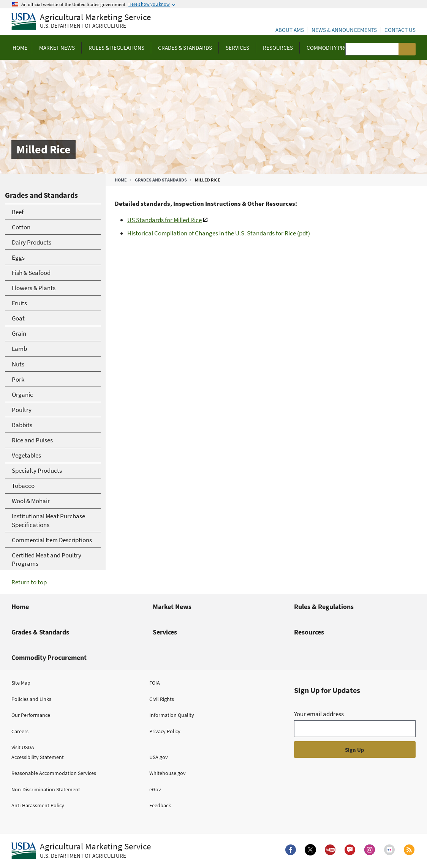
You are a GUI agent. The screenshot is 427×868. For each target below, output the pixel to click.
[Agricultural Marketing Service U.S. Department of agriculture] (81, 22)
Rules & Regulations (324, 607)
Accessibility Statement (38, 757)
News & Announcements (344, 30)
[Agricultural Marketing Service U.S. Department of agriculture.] (81, 851)
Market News (172, 607)
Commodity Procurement (49, 657)
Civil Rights (162, 699)
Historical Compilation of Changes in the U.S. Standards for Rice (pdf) (219, 233)
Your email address (319, 714)
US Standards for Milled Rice (164, 220)
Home (121, 180)
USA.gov (159, 757)
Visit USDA (23, 747)
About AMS (290, 30)
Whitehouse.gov (168, 773)
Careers (20, 731)
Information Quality (172, 715)
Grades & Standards (40, 632)
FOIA (155, 683)
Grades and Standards (161, 180)
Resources (309, 632)
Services (165, 632)
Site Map (21, 683)
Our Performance (31, 715)
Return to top (29, 582)
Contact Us (400, 30)
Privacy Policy (165, 731)
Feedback (160, 805)
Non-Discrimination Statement (46, 789)
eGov (155, 789)
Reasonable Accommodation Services (54, 773)
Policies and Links (31, 699)
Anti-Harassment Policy (38, 805)
